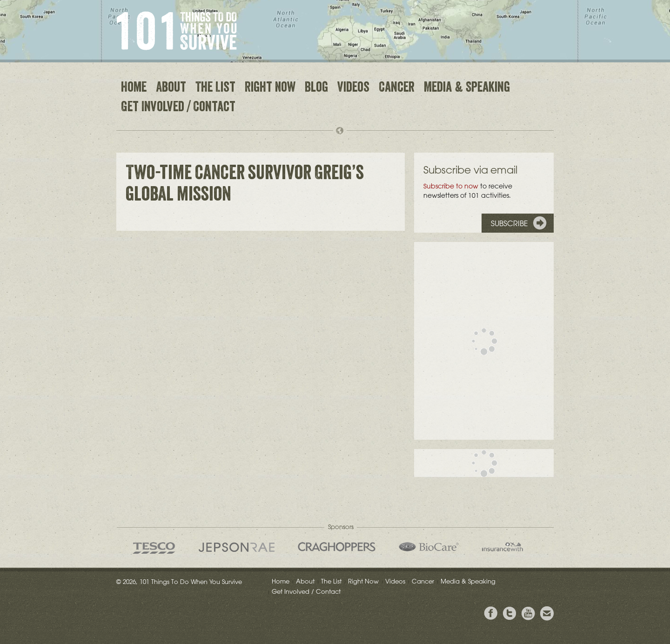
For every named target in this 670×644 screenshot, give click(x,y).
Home (134, 88)
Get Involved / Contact (178, 108)
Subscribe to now (451, 186)
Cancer (397, 88)
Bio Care (429, 547)
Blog (316, 88)
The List (215, 88)
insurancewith (502, 547)
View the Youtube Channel (528, 614)
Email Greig (547, 614)
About (171, 88)
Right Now (270, 88)
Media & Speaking (467, 88)
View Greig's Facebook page (491, 614)
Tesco (154, 548)
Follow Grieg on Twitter (509, 614)
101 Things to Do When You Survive (177, 31)
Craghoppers (337, 547)
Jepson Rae (237, 547)
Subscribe (509, 223)
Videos (353, 88)
